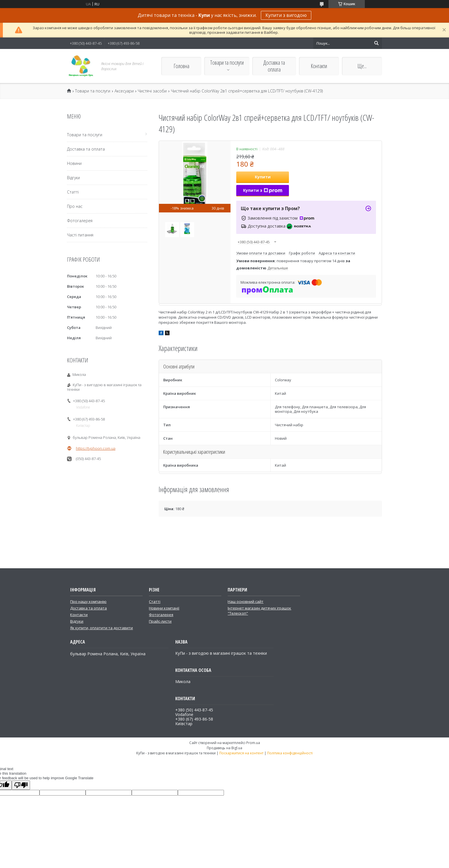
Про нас (75, 206)
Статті (73, 192)
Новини (74, 163)
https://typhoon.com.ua (96, 448)
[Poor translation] (21, 785)
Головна (181, 66)
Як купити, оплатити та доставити (102, 628)
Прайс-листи (160, 621)
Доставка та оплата (274, 66)
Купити (263, 177)
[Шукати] (376, 43)
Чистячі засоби (152, 91)
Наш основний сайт (246, 601)
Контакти (319, 66)
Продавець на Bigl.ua (224, 748)
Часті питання (80, 235)
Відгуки (73, 178)
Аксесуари (124, 91)
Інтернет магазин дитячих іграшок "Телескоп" (259, 611)
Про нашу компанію (88, 601)
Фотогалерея (80, 221)
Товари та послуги (227, 63)
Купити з (263, 190)
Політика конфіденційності (290, 753)
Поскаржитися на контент (241, 753)
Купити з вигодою (286, 15)
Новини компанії (164, 608)
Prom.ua (253, 743)
